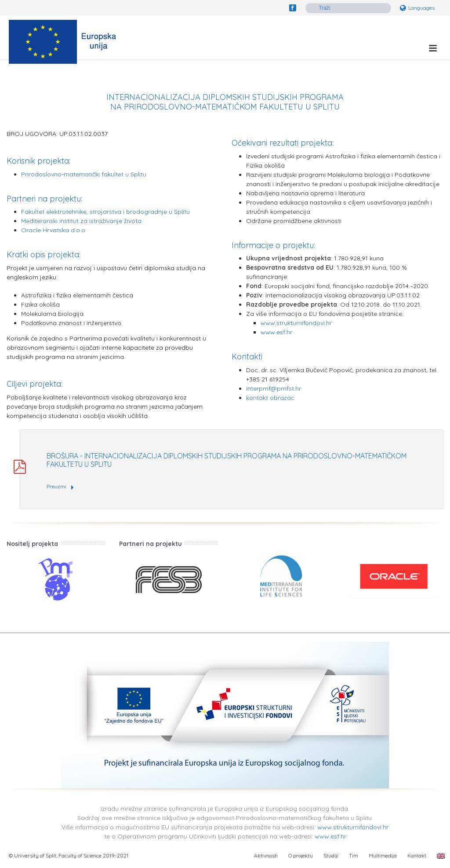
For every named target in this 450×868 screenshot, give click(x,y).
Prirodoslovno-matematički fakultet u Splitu (84, 174)
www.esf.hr (276, 332)
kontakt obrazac (270, 398)
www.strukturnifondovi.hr (296, 323)
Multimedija (383, 855)
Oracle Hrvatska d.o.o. (54, 230)
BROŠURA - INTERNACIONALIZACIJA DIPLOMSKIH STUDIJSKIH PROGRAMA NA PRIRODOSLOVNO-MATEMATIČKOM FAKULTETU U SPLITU (227, 460)
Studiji (331, 855)
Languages (417, 8)
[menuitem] (441, 856)
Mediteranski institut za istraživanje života (81, 221)
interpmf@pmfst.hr (274, 388)
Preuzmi (60, 487)
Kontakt (417, 855)
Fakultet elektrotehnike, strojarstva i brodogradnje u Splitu (105, 212)
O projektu (301, 855)
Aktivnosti (266, 855)
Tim (354, 855)
